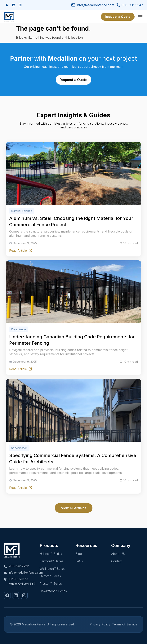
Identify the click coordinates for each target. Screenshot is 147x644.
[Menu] (140, 17)
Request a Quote (118, 17)
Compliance (19, 329)
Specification (19, 448)
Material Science (22, 211)
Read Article (21, 251)
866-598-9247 (130, 5)
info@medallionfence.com (93, 5)
